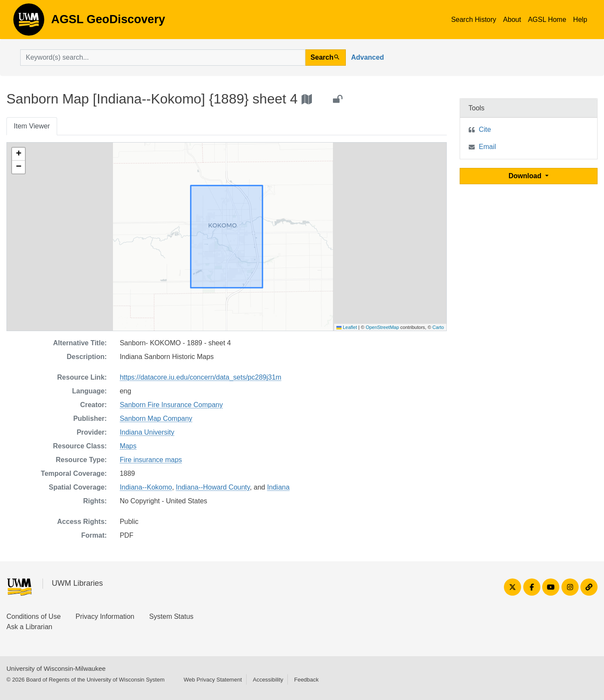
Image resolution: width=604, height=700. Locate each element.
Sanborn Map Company (156, 418)
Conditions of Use (34, 616)
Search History (474, 20)
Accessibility (268, 680)
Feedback (307, 680)
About (512, 20)
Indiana (279, 487)
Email (488, 147)
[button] (18, 154)
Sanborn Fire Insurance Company (171, 405)
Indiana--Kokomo (146, 487)
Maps (128, 446)
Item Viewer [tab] (32, 126)
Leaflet (347, 327)
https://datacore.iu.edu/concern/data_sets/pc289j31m (201, 377)
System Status (171, 616)
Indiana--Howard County (213, 487)
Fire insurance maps (151, 460)
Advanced (367, 57)
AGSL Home (547, 20)
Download (526, 176)
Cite (485, 129)
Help (580, 20)
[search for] (163, 58)
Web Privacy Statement (213, 680)
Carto (438, 327)
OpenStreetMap (382, 327)
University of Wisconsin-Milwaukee (56, 668)
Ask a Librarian (29, 627)
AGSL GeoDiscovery (29, 22)
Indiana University (147, 432)
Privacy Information (105, 616)
